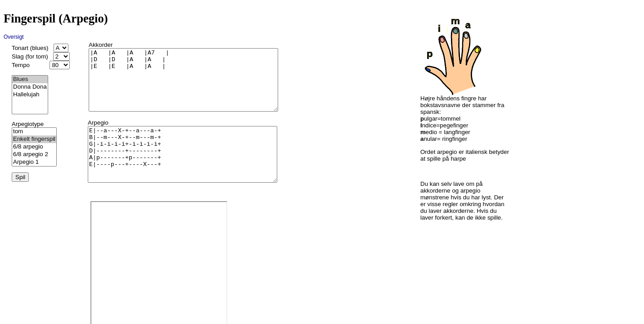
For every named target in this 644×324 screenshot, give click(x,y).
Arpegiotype (28, 124)
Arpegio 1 (34, 162)
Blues (30, 79)
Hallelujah (30, 95)
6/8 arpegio (34, 147)
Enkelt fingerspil (34, 139)
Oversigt (14, 37)
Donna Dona (30, 87)
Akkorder (101, 45)
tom (34, 132)
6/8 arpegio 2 (34, 155)
